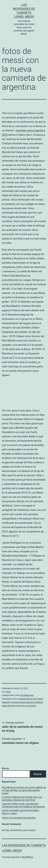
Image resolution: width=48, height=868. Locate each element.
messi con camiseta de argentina (19, 818)
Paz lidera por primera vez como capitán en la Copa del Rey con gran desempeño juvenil (24, 790)
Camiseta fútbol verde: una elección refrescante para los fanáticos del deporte (23, 805)
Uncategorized (27, 695)
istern (8, 692)
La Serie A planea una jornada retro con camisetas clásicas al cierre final (22, 798)
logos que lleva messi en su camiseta (19, 706)
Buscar (6, 768)
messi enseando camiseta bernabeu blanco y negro (20, 812)
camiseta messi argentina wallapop (27, 702)
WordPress (27, 857)
